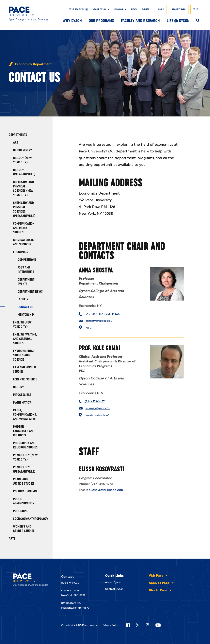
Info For (119, 9)
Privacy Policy (111, 625)
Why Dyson (72, 21)
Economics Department (33, 64)
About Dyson (99, 9)
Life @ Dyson (178, 21)
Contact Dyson (114, 589)
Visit (196, 9)
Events (145, 9)
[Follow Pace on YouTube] (158, 625)
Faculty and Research (140, 21)
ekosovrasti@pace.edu (106, 490)
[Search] (198, 21)
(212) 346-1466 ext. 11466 (102, 314)
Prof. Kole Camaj (100, 348)
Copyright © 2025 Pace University (80, 625)
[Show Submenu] (108, 9)
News (134, 9)
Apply (161, 9)
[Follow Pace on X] (138, 625)
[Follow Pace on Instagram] (147, 625)
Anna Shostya (96, 270)
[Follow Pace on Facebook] (128, 625)
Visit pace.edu (77, 9)
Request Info (179, 9)
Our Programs (101, 21)
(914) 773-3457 (95, 401)
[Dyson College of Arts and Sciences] (28, 14)
